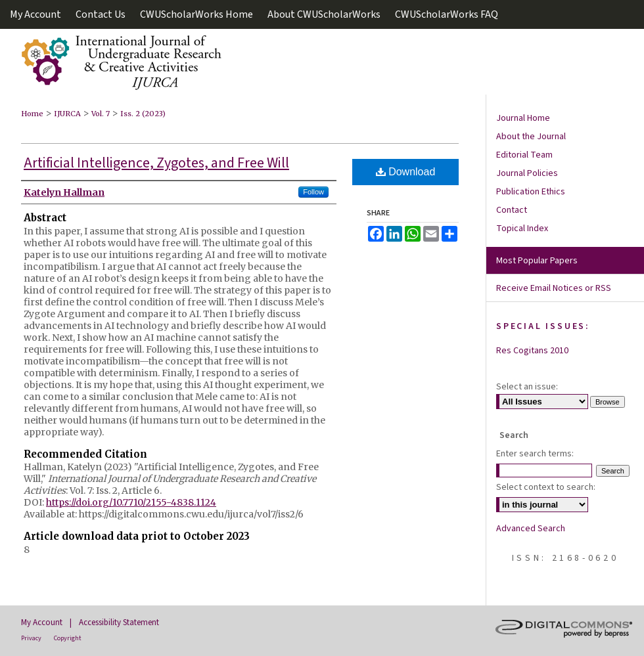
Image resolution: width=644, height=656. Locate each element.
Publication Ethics (531, 192)
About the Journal (531, 137)
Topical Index (522, 229)
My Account (42, 623)
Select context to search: (546, 487)
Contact (512, 210)
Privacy (31, 638)
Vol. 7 (101, 114)
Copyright (68, 638)
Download (406, 172)
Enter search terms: (535, 454)
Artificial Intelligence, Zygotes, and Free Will (156, 163)
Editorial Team (524, 155)
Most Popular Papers (537, 261)
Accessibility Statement (119, 623)
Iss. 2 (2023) (143, 114)
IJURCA (67, 114)
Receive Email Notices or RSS (554, 288)
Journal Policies (527, 173)
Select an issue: (527, 387)
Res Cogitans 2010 (532, 351)
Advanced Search (531, 529)
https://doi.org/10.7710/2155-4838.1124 (131, 502)
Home (32, 114)
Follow (313, 192)
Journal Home (523, 118)
